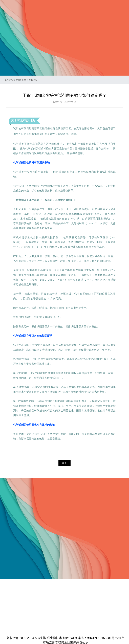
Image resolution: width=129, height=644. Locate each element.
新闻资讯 (46, 32)
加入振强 (65, 32)
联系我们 (84, 32)
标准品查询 (105, 32)
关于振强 (27, 32)
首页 (11, 32)
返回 (64, 462)
